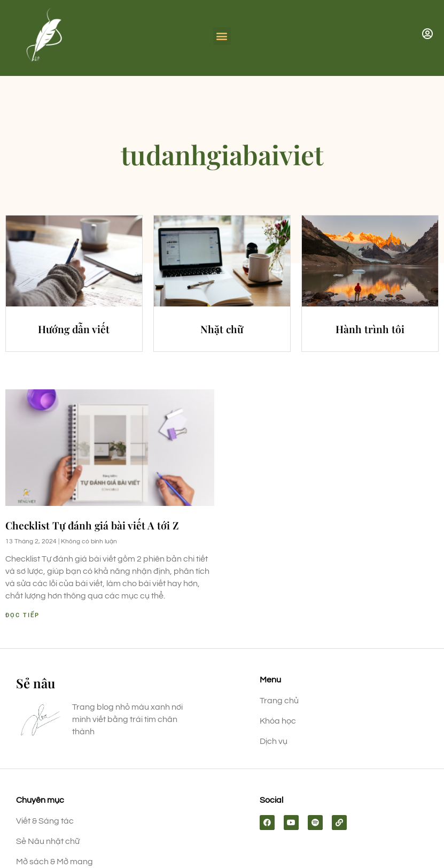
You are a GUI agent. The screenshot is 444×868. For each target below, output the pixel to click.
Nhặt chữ (222, 329)
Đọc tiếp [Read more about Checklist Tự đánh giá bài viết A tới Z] (22, 615)
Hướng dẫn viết (74, 329)
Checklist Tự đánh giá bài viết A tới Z (92, 525)
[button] (222, 36)
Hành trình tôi (370, 329)
